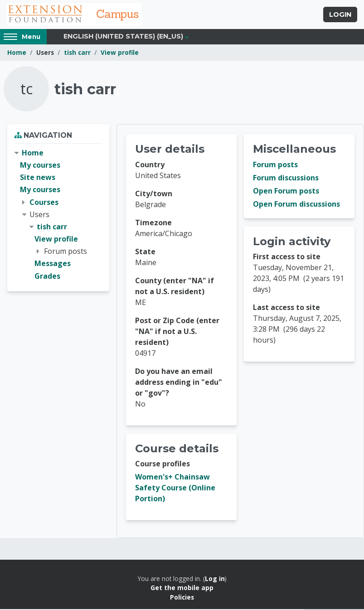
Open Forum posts (286, 192)
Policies (182, 598)
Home (17, 53)
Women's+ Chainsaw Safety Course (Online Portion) (175, 489)
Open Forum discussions (296, 205)
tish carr (77, 53)
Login (340, 15)
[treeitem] (58, 215)
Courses (44, 203)
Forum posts (275, 165)
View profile (120, 53)
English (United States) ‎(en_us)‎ (123, 37)
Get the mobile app (182, 588)
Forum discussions (286, 179)
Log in (215, 579)
